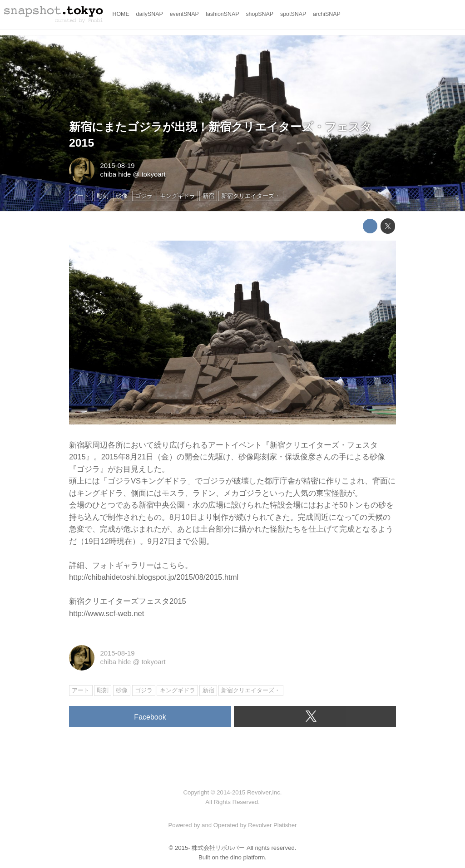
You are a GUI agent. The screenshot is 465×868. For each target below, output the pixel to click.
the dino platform (242, 857)
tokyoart (154, 174)
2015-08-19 (117, 166)
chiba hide (115, 174)
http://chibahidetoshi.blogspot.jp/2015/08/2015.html (154, 577)
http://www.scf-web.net (106, 614)
